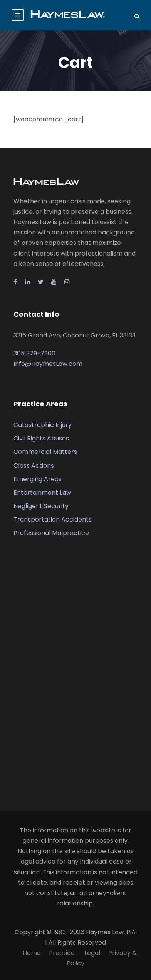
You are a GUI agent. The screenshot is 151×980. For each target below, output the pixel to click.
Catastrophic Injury (43, 425)
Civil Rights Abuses (41, 438)
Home (32, 953)
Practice (63, 953)
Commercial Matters (45, 452)
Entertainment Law (42, 492)
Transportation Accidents (53, 519)
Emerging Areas (38, 479)
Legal (92, 953)
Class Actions (34, 466)
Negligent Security (41, 506)
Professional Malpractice (51, 533)
